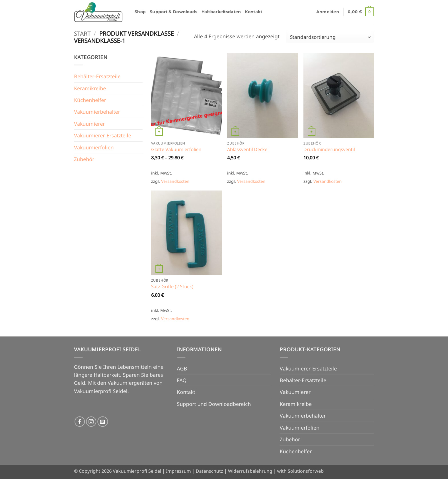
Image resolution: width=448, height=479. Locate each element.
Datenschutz (209, 471)
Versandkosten (175, 181)
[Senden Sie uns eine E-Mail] (103, 422)
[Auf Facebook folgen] (80, 422)
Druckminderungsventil (329, 150)
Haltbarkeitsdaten (221, 12)
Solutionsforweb (306, 471)
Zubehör (84, 159)
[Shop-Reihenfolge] (330, 37)
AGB (182, 368)
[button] (328, 12)
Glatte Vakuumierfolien (176, 150)
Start (82, 33)
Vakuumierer (89, 124)
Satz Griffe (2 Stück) (172, 287)
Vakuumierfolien (94, 147)
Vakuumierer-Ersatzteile (103, 135)
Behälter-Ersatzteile (97, 76)
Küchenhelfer (90, 100)
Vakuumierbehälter (97, 112)
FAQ (182, 380)
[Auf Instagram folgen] (91, 422)
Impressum (178, 471)
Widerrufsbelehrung (250, 471)
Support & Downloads (173, 12)
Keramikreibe (90, 88)
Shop (140, 12)
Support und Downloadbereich (214, 404)
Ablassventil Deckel (248, 150)
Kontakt (254, 12)
